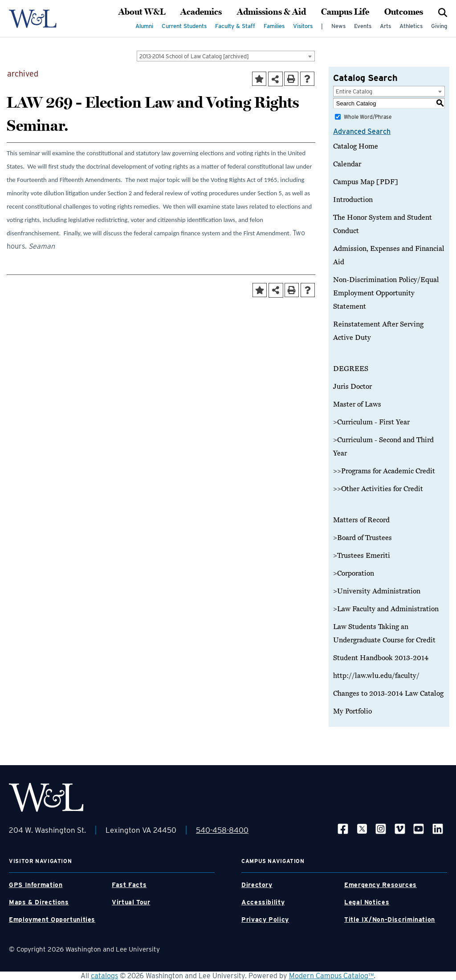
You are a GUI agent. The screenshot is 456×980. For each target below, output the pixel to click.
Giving (439, 26)
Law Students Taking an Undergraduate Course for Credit (384, 633)
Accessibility (263, 902)
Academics (201, 12)
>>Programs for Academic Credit (384, 471)
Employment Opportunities (52, 920)
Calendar (347, 164)
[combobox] (226, 56)
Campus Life (345, 12)
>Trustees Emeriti (362, 556)
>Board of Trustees (362, 538)
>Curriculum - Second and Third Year (383, 447)
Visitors (303, 26)
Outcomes (404, 12)
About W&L (142, 12)
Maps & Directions (39, 902)
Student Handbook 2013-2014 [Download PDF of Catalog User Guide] (381, 658)
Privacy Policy (265, 920)
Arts (385, 26)
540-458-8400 (222, 830)
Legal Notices (367, 902)
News (338, 26)
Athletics (411, 26)
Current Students (184, 26)
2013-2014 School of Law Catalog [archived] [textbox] (194, 56)
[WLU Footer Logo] (46, 797)
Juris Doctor (352, 387)
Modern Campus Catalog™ (331, 976)
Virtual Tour (131, 902)
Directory (257, 885)
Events (363, 26)
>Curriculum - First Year (371, 422)
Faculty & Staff (235, 26)
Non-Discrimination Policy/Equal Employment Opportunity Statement (386, 293)
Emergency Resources (381, 885)
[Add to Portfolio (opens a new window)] (259, 79)
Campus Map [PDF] (366, 182)
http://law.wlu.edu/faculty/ (376, 676)
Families (274, 26)
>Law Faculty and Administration (386, 609)
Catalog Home (356, 146)
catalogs (104, 976)
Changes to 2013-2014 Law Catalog (388, 694)
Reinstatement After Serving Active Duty (378, 331)
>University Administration (377, 591)
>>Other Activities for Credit (378, 489)
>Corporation (354, 573)
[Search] (443, 12)
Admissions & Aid (271, 12)
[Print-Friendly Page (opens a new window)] (291, 79)
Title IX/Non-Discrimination (390, 920)
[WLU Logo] (33, 19)
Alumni (144, 26)
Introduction (353, 200)
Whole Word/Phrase (368, 117)
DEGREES (351, 369)
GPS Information (36, 885)
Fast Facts (129, 885)
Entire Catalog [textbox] (354, 91)
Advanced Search (362, 131)
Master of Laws (357, 404)
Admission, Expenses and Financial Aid (389, 255)
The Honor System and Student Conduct (383, 224)
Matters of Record (361, 520)
